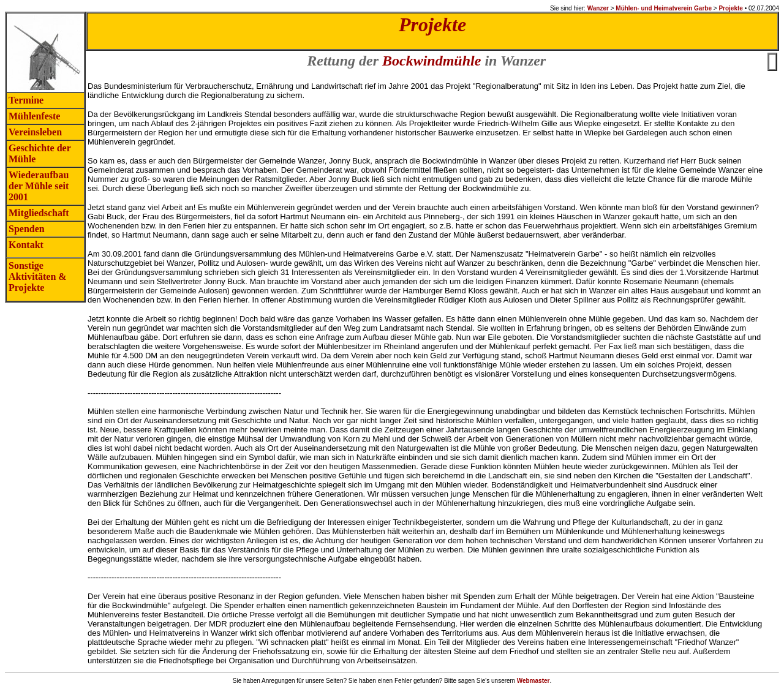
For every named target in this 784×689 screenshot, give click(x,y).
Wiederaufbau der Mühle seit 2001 (39, 186)
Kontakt (26, 245)
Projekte (730, 8)
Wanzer (598, 8)
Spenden (27, 229)
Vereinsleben (35, 132)
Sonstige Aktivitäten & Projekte (38, 277)
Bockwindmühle (432, 61)
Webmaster (533, 681)
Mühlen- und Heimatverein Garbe (664, 8)
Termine (26, 100)
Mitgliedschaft (39, 213)
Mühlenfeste (34, 116)
